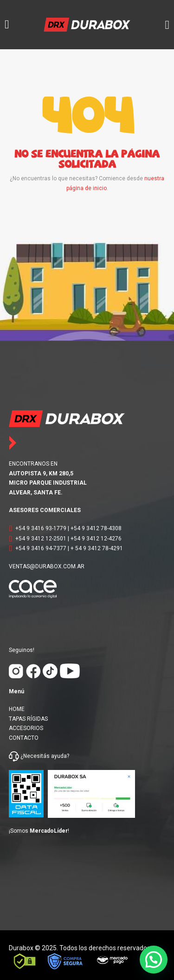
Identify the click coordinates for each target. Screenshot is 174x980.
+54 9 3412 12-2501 (41, 539)
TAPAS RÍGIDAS (28, 719)
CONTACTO (24, 738)
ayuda (58, 756)
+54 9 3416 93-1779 (41, 528)
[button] (154, 960)
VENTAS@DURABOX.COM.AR (47, 566)
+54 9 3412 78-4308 (96, 528)
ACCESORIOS (26, 728)
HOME (17, 709)
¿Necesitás (35, 756)
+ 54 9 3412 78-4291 (97, 548)
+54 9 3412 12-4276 (96, 539)
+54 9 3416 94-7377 (41, 548)
